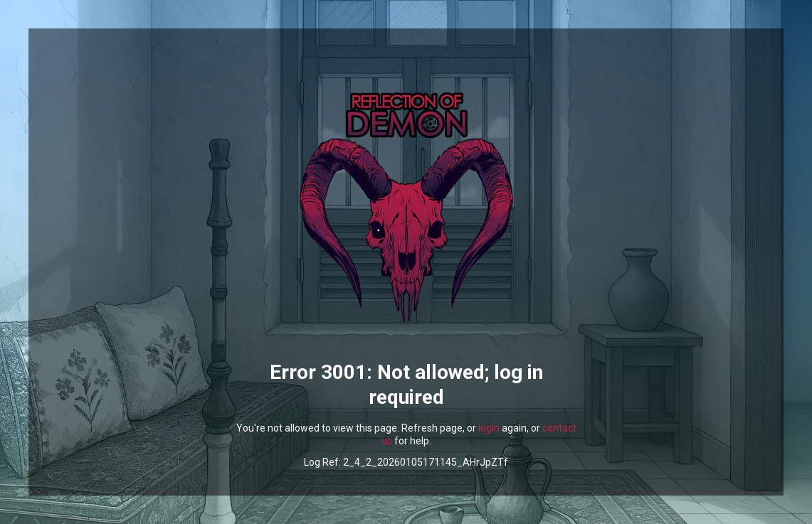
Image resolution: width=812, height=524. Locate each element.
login (489, 428)
